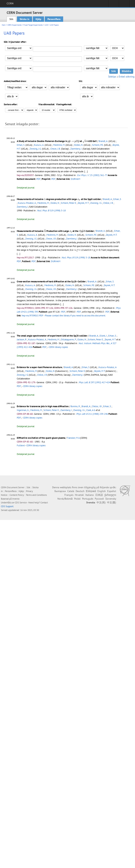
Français (69, 495)
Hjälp (38, 19)
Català (71, 491)
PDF (39, 179)
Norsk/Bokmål (65, 499)
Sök (11, 19)
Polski (77, 499)
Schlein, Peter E (68, 203)
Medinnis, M (43, 203)
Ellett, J (103, 336)
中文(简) (101, 502)
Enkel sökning (127, 77)
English (102, 491)
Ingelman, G (23, 410)
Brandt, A (107, 199)
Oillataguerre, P (68, 340)
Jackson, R (22, 340)
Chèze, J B (108, 203)
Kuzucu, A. (39, 145)
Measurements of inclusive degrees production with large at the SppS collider (59, 199)
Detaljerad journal (26, 188)
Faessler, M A (73, 438)
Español (112, 491)
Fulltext (21, 445)
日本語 (99, 495)
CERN (10, 3)
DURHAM (75, 179)
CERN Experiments (14, 25)
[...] (18, 254)
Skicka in (25, 19)
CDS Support (7, 506)
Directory (124, 5)
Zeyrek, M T (83, 203)
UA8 (46, 25)
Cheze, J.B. (55, 149)
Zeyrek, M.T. (112, 235)
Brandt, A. (103, 141)
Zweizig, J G (96, 203)
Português (88, 499)
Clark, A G (91, 410)
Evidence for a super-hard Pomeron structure (39, 367)
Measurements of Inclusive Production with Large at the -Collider (55, 231)
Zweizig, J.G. (35, 149)
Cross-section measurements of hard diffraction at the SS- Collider (51, 281)
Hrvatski (79, 495)
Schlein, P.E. (98, 145)
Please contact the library (75, 316)
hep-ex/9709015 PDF (32, 316)
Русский (99, 499)
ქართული (110, 495)
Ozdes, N (55, 203)
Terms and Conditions (36, 495)
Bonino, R (75, 406)
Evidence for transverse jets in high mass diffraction (43, 406)
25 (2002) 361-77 (92, 175)
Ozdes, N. (79, 145)
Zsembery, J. (76, 149)
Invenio (16, 499)
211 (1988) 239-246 (92, 414)
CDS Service (21, 503)
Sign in (114, 5)
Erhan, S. (21, 145)
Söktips (112, 77)
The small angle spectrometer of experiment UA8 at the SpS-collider (52, 336)
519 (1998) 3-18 (51, 211)
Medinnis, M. (59, 145)
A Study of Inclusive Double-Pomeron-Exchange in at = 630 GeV (57, 141)
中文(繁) (112, 502)
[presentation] (74, 141)
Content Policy (17, 495)
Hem (4, 25)
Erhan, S (117, 199)
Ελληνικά (91, 491)
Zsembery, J (22, 207)
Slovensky (111, 499)
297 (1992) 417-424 (94, 382)
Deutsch (80, 491)
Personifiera (54, 19)
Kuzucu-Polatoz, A (27, 203)
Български (60, 491)
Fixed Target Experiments (33, 25)
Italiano (90, 495)
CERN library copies (58, 347)
